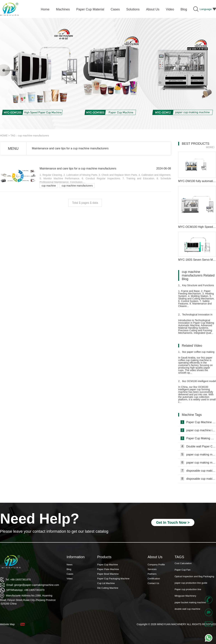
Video (70, 579)
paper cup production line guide (191, 583)
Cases (70, 574)
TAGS (179, 557)
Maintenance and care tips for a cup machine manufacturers (70, 148)
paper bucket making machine (190, 603)
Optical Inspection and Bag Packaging (194, 577)
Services (152, 569)
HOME (4, 136)
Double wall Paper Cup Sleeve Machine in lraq (198, 446)
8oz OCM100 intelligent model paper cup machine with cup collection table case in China (197, 383)
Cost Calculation (183, 564)
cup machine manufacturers (77, 186)
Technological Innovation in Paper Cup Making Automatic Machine (195, 316)
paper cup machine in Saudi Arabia (198, 430)
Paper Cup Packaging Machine (113, 579)
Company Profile (156, 565)
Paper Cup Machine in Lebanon (198, 422)
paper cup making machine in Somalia (198, 454)
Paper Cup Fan (183, 570)
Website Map (7, 624)
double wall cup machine (187, 609)
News (70, 565)
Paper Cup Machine (108, 565)
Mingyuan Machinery (185, 596)
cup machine (49, 186)
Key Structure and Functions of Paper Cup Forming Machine (196, 287)
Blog (69, 569)
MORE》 (211, 147)
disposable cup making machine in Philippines (198, 471)
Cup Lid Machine (106, 583)
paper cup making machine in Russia (198, 462)
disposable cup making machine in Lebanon (198, 479)
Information (76, 557)
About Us (155, 557)
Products (104, 557)
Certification (154, 579)
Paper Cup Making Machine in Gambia (198, 438)
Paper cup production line (188, 590)
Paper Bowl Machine (108, 574)
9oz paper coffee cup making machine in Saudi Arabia (196, 353)
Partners (152, 574)
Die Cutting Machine (108, 588)
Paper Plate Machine (108, 569)
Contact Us (153, 583)
